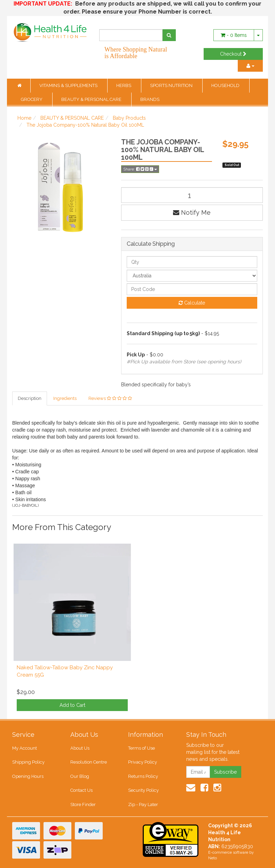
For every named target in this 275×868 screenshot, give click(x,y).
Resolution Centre (89, 762)
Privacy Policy (143, 762)
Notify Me (192, 212)
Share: (140, 169)
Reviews (110, 398)
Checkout (233, 54)
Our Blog (80, 776)
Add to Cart (72, 705)
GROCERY (32, 99)
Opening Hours (28, 776)
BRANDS (150, 99)
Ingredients (65, 398)
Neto (213, 858)
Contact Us (81, 791)
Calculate (192, 303)
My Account (25, 748)
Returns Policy (143, 776)
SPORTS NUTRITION (172, 85)
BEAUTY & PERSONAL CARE (92, 99)
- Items (234, 35)
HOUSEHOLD (226, 85)
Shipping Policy (28, 762)
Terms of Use (142, 748)
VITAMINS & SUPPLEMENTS (69, 85)
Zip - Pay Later (143, 804)
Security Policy (143, 791)
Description (30, 398)
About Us (80, 748)
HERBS (124, 85)
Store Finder (83, 804)
